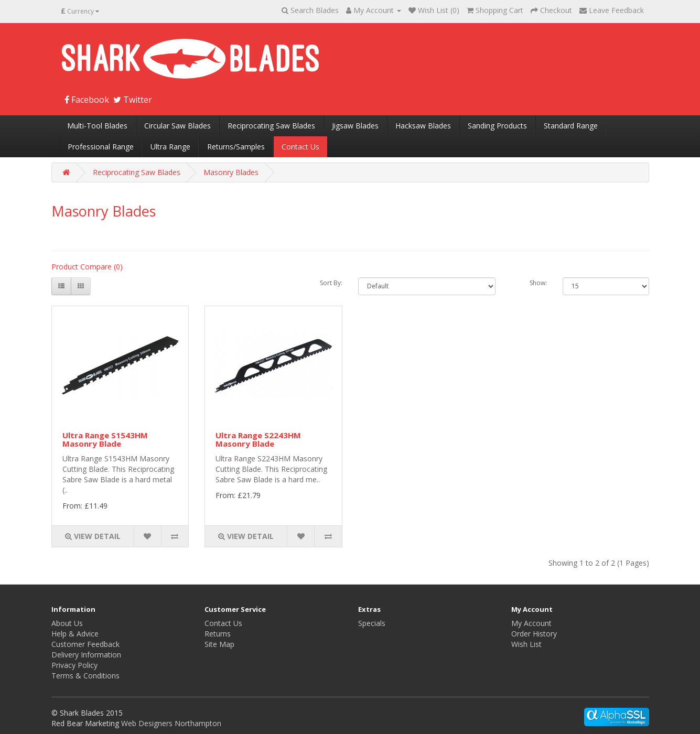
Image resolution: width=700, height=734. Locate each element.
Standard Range (571, 126)
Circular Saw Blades (177, 126)
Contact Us (300, 147)
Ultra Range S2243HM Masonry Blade (258, 440)
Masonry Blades (231, 172)
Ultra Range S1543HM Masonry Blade (105, 440)
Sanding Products (497, 126)
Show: (538, 283)
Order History (534, 634)
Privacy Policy (74, 665)
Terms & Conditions (85, 676)
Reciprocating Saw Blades (271, 126)
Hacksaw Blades (423, 126)
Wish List (526, 644)
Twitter (133, 100)
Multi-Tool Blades (97, 126)
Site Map (219, 644)
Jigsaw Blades (355, 126)
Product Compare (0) (87, 267)
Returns (218, 634)
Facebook (87, 100)
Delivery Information (86, 655)
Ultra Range (170, 147)
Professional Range (101, 147)
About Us (67, 623)
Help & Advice (75, 634)
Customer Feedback (85, 644)
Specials (372, 623)
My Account (531, 623)
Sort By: (331, 283)
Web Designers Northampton (171, 723)
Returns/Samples (236, 147)
